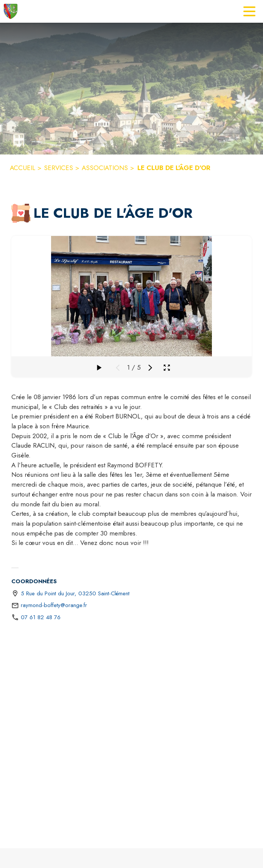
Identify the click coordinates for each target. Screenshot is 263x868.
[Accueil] (11, 11)
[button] (21, 213)
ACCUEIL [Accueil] (23, 168)
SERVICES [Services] (58, 168)
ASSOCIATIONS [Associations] (105, 168)
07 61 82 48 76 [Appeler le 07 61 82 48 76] (41, 617)
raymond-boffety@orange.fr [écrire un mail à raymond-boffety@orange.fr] (54, 605)
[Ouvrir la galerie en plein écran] (167, 368)
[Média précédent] (118, 368)
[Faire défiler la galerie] (99, 368)
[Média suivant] (150, 368)
